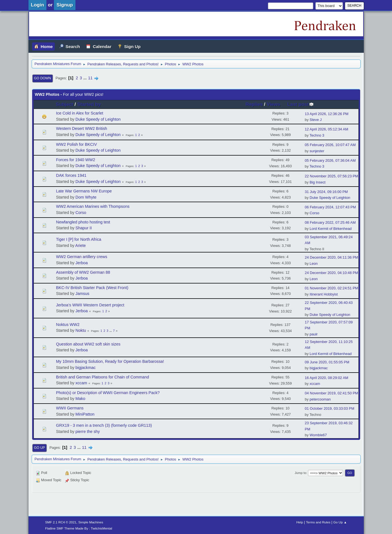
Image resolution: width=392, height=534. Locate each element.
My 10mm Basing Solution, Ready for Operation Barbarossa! (110, 361)
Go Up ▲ (340, 522)
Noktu (81, 330)
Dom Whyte (86, 197)
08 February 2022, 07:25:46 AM (330, 222)
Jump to (300, 473)
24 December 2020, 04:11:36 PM (332, 257)
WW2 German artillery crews (82, 257)
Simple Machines (91, 522)
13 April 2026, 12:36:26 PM (327, 114)
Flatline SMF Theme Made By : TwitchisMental (79, 528)
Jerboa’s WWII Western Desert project (90, 305)
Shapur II (84, 228)
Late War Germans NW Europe (84, 191)
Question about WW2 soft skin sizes (88, 344)
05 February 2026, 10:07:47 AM (330, 145)
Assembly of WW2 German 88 (83, 272)
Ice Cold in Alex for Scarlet (80, 113)
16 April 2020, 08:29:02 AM (327, 378)
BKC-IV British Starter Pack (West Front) (92, 288)
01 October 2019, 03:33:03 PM (330, 408)
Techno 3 (317, 135)
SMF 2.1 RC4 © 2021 (61, 522)
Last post (300, 104)
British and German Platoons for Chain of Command (103, 377)
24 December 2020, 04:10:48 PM (332, 273)
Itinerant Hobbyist (324, 294)
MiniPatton (85, 414)
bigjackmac (85, 368)
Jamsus (82, 294)
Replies (254, 104)
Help (300, 522)
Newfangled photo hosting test (83, 222)
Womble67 (318, 435)
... (85, 78)
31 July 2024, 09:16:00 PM (326, 192)
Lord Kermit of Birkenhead (331, 229)
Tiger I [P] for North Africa (79, 239)
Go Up (40, 448)
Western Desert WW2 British (82, 128)
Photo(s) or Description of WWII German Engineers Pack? (108, 393)
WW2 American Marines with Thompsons (93, 206)
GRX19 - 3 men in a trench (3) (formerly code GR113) (104, 425)
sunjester (317, 151)
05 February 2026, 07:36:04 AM (330, 160)
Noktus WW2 (68, 325)
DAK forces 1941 (71, 175)
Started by (89, 104)
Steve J (316, 120)
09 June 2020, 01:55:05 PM (327, 362)
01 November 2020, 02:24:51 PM (332, 288)
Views (273, 104)
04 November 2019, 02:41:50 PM (332, 393)
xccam (81, 383)
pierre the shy (88, 432)
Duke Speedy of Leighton (98, 119)
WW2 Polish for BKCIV (77, 144)
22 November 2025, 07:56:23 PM (332, 176)
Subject (65, 104)
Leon (314, 264)
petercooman (320, 399)
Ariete (80, 245)
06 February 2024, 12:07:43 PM (330, 207)
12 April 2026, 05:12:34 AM (327, 129)
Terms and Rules (318, 522)
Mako (80, 399)
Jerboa (82, 263)
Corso (81, 213)
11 (90, 78)
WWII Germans (70, 408)
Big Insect (318, 182)
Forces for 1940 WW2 (76, 160)
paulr (314, 334)
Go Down (43, 78)
